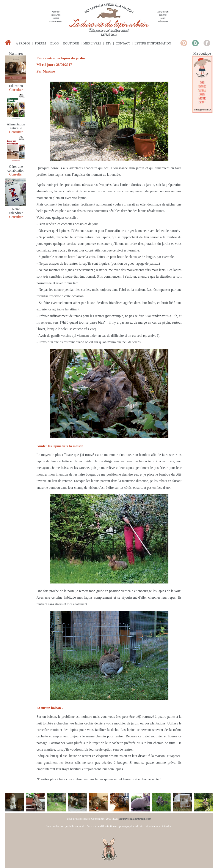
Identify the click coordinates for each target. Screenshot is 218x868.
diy (109, 43)
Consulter (16, 90)
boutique (71, 43)
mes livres (93, 43)
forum (40, 43)
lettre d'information (153, 43)
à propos (23, 43)
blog (54, 43)
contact (123, 43)
